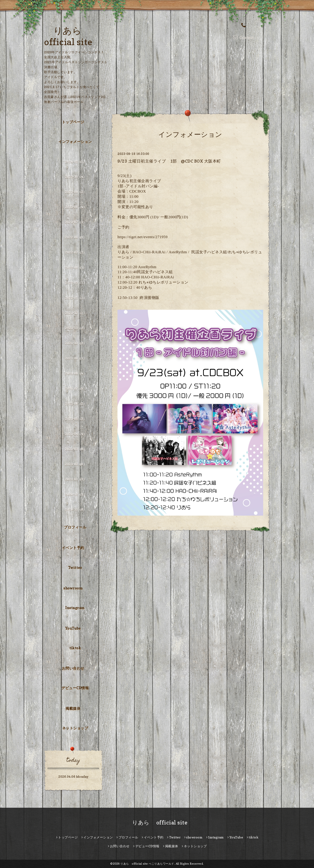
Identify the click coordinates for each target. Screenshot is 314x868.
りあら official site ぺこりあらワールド (147, 864)
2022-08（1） (76, 237)
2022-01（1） (76, 298)
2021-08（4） (76, 373)
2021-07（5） (76, 388)
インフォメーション (75, 142)
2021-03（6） (76, 449)
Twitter (75, 568)
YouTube (73, 628)
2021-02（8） (76, 464)
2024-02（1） (76, 162)
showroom (73, 588)
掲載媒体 (73, 708)
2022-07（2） (76, 252)
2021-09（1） (76, 358)
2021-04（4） (76, 434)
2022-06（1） (76, 267)
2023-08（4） (76, 207)
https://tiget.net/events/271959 (143, 237)
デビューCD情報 (75, 688)
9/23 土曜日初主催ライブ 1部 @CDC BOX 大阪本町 (169, 161)
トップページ (73, 122)
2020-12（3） (76, 494)
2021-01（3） (76, 479)
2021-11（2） (76, 328)
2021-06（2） (76, 404)
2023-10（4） (76, 177)
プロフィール (75, 527)
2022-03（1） (76, 283)
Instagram (75, 608)
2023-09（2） (76, 192)
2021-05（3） (76, 419)
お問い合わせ (73, 668)
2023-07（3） (76, 222)
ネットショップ (75, 728)
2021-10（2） (76, 343)
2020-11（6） (76, 509)
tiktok (75, 648)
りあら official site (157, 823)
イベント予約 (73, 548)
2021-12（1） (76, 313)
